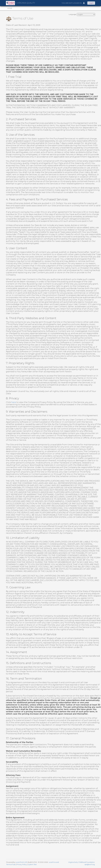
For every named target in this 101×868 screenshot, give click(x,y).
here (14, 402)
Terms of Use (11, 864)
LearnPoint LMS (22, 862)
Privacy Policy (22, 864)
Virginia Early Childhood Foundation (81, 862)
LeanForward (54, 862)
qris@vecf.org (90, 864)
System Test (32, 864)
